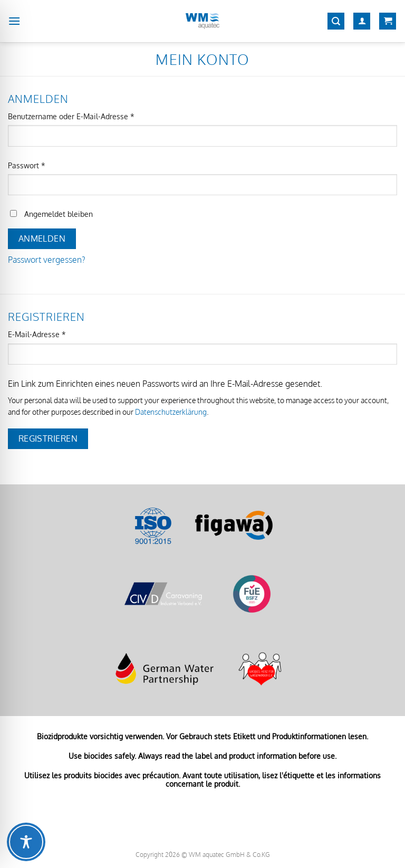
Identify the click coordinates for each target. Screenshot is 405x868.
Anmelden (42, 239)
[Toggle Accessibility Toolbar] (26, 842)
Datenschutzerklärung (171, 412)
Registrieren (48, 438)
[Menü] (14, 21)
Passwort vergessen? (47, 260)
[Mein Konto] (362, 21)
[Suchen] (336, 21)
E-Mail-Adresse (56, 333)
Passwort (46, 165)
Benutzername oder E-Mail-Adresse (91, 116)
